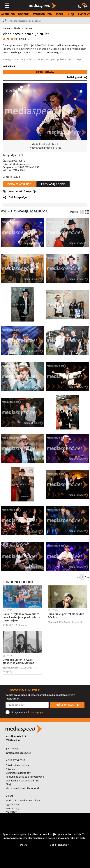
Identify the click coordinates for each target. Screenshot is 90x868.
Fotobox (10, 769)
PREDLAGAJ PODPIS (53, 184)
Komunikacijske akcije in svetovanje (25, 777)
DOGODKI (24, 14)
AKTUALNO (8, 14)
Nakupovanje (13, 808)
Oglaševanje (12, 804)
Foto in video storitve (17, 765)
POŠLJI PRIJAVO (67, 705)
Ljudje (17, 28)
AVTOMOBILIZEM (43, 14)
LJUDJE (70, 14)
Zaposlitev (11, 812)
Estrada (29, 28)
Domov (6, 28)
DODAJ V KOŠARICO (19, 184)
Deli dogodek (75, 77)
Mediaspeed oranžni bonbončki (23, 788)
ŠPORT (59, 14)
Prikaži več (9, 66)
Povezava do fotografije (23, 191)
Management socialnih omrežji (22, 781)
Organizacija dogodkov (18, 773)
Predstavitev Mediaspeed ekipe (23, 800)
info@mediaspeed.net (18, 753)
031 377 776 (12, 749)
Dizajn (9, 784)
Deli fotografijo (18, 197)
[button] (86, 6)
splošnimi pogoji (35, 712)
